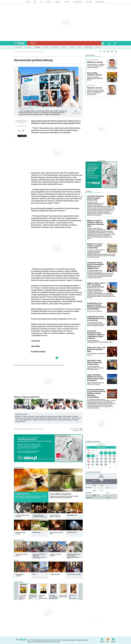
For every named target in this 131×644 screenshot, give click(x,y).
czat (42, 2)
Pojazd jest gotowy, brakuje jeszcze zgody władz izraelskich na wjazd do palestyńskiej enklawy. (96, 324)
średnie (34, 429)
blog (35, 2)
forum (28, 2)
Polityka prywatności (82, 640)
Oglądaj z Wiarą (19, 582)
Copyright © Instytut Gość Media (35, 642)
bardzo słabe (23, 429)
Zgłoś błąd (113, 639)
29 (89, 453)
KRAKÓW (55, 365)
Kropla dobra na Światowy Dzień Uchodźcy (27, 418)
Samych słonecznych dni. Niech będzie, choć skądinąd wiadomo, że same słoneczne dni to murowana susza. (96, 92)
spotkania (58, 2)
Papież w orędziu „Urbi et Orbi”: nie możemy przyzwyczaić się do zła (96, 285)
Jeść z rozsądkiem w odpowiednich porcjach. (96, 354)
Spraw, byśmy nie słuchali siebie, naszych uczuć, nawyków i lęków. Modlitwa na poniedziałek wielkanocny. (31, 497)
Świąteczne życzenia (95, 88)
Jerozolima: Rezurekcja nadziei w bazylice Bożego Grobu (96, 198)
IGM (32, 640)
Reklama (59, 640)
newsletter (108, 51)
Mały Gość (89, 2)
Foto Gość (53, 640)
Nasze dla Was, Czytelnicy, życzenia (94, 74)
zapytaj (49, 2)
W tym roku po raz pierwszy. (94, 311)
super (43, 429)
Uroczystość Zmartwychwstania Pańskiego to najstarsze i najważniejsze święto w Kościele (96, 335)
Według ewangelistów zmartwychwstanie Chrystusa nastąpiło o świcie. (100, 341)
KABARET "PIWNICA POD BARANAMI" (28, 365)
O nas (28, 640)
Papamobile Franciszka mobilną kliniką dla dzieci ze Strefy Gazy (96, 318)
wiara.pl (21, 43)
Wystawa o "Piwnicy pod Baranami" (27, 397)
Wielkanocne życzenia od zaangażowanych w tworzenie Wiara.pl (95, 79)
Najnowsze (89, 191)
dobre (38, 429)
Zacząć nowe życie (22, 494)
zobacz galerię (75, 113)
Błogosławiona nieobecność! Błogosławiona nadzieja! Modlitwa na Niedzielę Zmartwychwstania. (64, 497)
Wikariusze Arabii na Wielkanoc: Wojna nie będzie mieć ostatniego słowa (96, 223)
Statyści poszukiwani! (41, 416)
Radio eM (67, 2)
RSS (108, 639)
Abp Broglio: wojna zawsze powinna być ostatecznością (94, 362)
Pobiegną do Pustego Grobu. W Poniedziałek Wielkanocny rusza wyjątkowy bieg (95, 265)
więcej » (29, 518)
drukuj (23, 131)
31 (97, 453)
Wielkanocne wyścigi (95, 62)
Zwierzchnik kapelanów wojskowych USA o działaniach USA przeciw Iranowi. (95, 368)
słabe (29, 429)
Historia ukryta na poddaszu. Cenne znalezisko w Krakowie (63, 416)
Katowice (101, 477)
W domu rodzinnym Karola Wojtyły (62, 420)
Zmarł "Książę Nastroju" (26, 420)
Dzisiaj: (101, 445)
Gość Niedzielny (78, 2)
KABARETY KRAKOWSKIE (45, 365)
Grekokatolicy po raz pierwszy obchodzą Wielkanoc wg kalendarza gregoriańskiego (96, 306)
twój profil (109, 43)
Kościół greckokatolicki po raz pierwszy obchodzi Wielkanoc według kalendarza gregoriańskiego (96, 393)
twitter (116, 51)
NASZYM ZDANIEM (90, 55)
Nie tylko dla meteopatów (93, 472)
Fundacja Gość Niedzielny (69, 640)
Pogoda (101, 475)
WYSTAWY (61, 365)
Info (33, 43)
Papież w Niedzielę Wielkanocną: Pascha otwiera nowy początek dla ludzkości (96, 378)
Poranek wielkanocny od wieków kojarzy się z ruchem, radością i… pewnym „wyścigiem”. (96, 66)
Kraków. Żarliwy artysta (64, 418)
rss (104, 51)
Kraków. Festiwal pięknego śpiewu (48, 418)
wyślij (19, 131)
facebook (112, 51)
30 (93, 453)
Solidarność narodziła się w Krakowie (43, 420)
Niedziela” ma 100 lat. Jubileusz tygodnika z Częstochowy (95, 246)
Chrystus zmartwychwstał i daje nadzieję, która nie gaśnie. (95, 383)
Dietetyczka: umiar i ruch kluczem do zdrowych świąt (96, 349)
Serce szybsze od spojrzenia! (60, 494)
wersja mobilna (100, 2)
